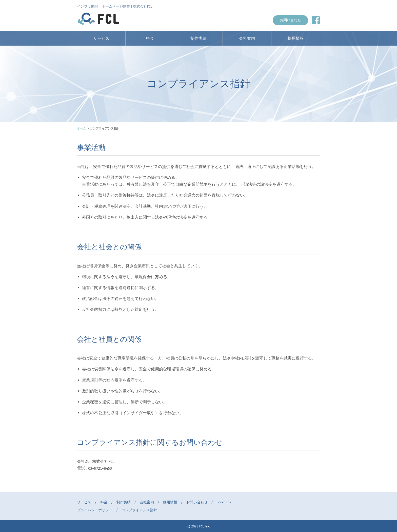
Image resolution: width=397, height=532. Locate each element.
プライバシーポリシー (95, 510)
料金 (150, 38)
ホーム (82, 128)
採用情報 (296, 38)
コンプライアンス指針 (139, 510)
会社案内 (247, 38)
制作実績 (198, 38)
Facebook (224, 502)
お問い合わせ (290, 20)
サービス (101, 38)
